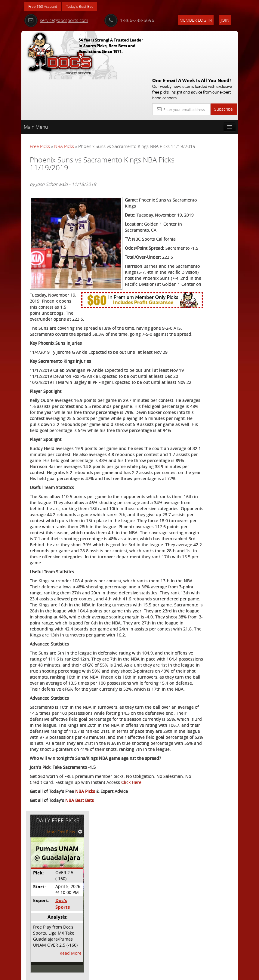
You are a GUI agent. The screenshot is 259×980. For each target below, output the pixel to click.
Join (225, 20)
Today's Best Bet (86, 7)
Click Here (40, 934)
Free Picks (40, 102)
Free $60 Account (45, 7)
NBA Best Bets (80, 952)
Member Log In (196, 20)
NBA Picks (64, 102)
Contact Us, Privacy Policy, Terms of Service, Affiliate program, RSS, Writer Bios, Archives (166, 973)
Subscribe (224, 65)
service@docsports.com (56, 20)
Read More (216, 238)
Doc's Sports (207, 189)
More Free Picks (211, 117)
